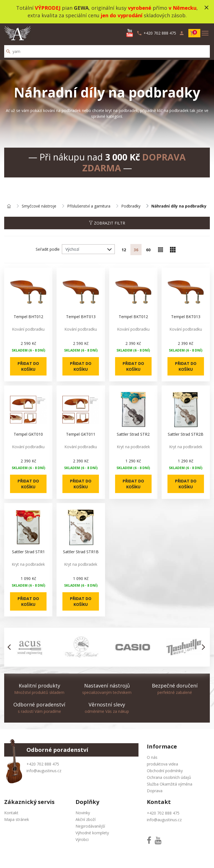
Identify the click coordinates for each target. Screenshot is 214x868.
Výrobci (82, 839)
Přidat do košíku (28, 366)
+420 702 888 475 (43, 764)
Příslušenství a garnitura (89, 206)
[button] (11, 647)
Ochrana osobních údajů (169, 777)
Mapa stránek (17, 819)
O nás (152, 757)
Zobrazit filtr (107, 223)
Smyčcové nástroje (39, 206)
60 (148, 250)
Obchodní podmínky (165, 771)
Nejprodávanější (90, 826)
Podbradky (131, 206)
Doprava (155, 791)
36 (136, 250)
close (206, 8)
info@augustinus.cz (44, 771)
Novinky (83, 813)
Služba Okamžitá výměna (170, 784)
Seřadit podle (48, 249)
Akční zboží (86, 819)
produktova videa (162, 764)
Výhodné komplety (92, 833)
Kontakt (11, 813)
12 (124, 250)
